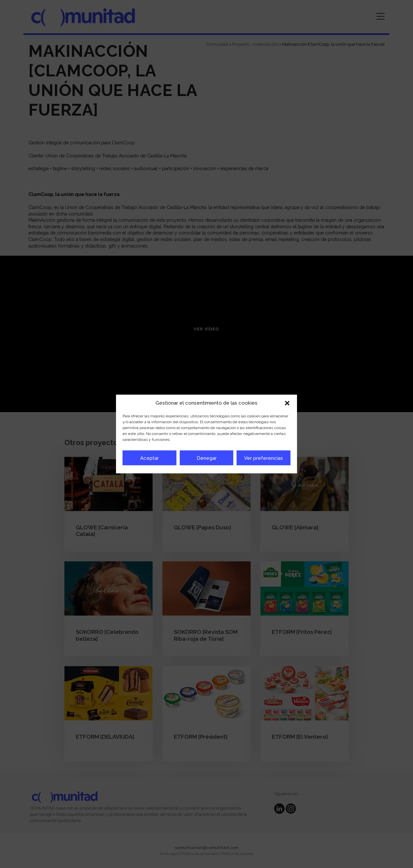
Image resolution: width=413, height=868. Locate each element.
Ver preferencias (264, 458)
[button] (287, 403)
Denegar (207, 458)
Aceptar (149, 458)
